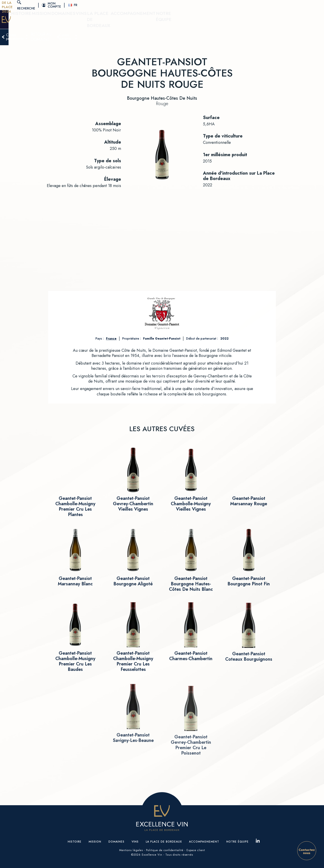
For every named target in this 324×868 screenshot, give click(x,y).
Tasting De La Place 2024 (60, 5)
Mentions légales (131, 850)
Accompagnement (240, 23)
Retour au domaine (165, 40)
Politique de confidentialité (165, 850)
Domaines (146, 23)
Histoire (103, 23)
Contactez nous (307, 851)
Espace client (196, 850)
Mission (124, 23)
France (111, 338)
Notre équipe (276, 23)
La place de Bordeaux (196, 23)
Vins (166, 23)
